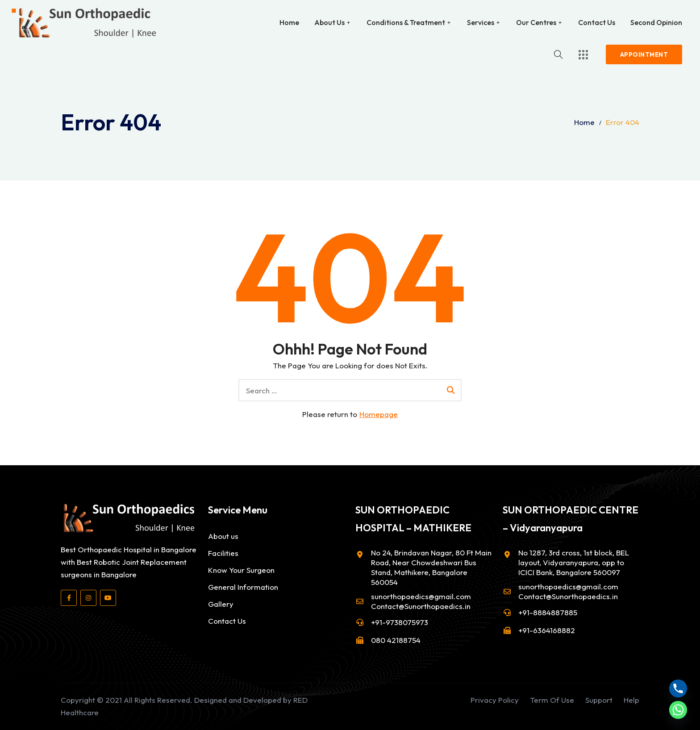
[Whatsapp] (678, 710)
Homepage (379, 414)
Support (599, 700)
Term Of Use (552, 700)
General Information (243, 587)
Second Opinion (656, 22)
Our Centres (536, 22)
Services (481, 22)
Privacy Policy (495, 700)
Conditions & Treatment (406, 22)
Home (289, 22)
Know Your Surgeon (241, 570)
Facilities (223, 553)
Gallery (221, 604)
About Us (329, 22)
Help (631, 700)
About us (223, 536)
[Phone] (678, 688)
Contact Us (597, 22)
